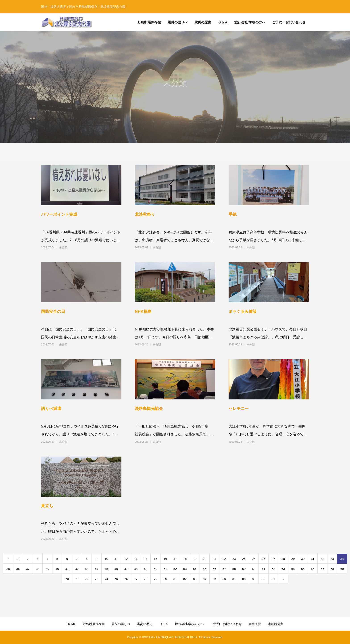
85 (215, 579)
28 (283, 559)
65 (303, 569)
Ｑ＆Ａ (164, 624)
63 (283, 569)
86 (224, 579)
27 (273, 559)
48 (136, 569)
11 (116, 559)
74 (106, 579)
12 (126, 559)
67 (323, 569)
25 (254, 559)
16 (165, 559)
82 (185, 579)
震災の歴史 (145, 624)
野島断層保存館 (94, 624)
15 (156, 559)
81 (175, 579)
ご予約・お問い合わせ (226, 624)
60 (254, 569)
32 (323, 559)
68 (332, 569)
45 (106, 569)
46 (116, 569)
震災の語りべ (121, 624)
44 (97, 569)
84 (205, 579)
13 (136, 559)
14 (146, 559)
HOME (71, 624)
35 (8, 569)
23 (234, 559)
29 (293, 559)
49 (146, 569)
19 (195, 559)
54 (195, 569)
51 (165, 569)
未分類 (63, 247)
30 (303, 559)
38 (38, 569)
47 (126, 569)
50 (156, 569)
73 (97, 579)
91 (273, 579)
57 (224, 569)
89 (254, 579)
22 (224, 559)
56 (215, 569)
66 (313, 569)
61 (264, 569)
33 (332, 559)
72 (87, 579)
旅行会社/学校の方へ (190, 624)
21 (215, 559)
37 (28, 569)
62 (273, 569)
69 (342, 569)
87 (234, 579)
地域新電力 (275, 624)
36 (18, 569)
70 (67, 579)
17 (175, 559)
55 (205, 569)
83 (195, 579)
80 (165, 579)
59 (244, 569)
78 (146, 579)
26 (264, 559)
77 (136, 579)
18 (185, 559)
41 (67, 569)
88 (244, 579)
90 (264, 579)
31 (313, 559)
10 (106, 559)
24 (244, 559)
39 (48, 569)
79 (156, 579)
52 (175, 569)
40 (57, 569)
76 (126, 579)
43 (87, 569)
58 (234, 569)
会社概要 (255, 624)
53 (185, 569)
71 (77, 579)
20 (205, 559)
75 (116, 579)
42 (77, 569)
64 (293, 569)
